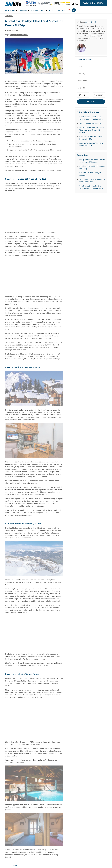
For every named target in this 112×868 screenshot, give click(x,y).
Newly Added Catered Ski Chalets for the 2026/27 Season (92, 161)
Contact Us (60, 11)
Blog (51, 11)
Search (91, 102)
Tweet (15, 866)
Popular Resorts (39, 11)
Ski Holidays (11, 11)
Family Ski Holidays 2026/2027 (19, 35)
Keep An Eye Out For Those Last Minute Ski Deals (91, 144)
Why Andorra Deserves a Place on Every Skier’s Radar (92, 181)
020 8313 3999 (93, 3)
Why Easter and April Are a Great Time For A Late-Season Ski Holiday (92, 130)
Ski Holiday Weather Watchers (91, 123)
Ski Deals (24, 11)
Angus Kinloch (91, 22)
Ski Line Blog (9, 15)
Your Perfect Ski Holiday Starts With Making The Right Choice (91, 118)
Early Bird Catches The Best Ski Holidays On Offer (91, 138)
